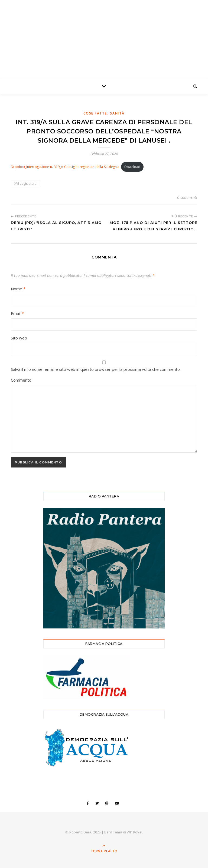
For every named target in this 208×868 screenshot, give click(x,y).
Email (17, 313)
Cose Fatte (95, 113)
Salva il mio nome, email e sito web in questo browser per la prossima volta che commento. (96, 369)
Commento (21, 380)
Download (132, 167)
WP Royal (134, 832)
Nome (18, 289)
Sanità (117, 113)
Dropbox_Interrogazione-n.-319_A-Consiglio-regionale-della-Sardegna (65, 167)
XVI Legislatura (25, 184)
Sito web (19, 338)
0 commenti (187, 197)
